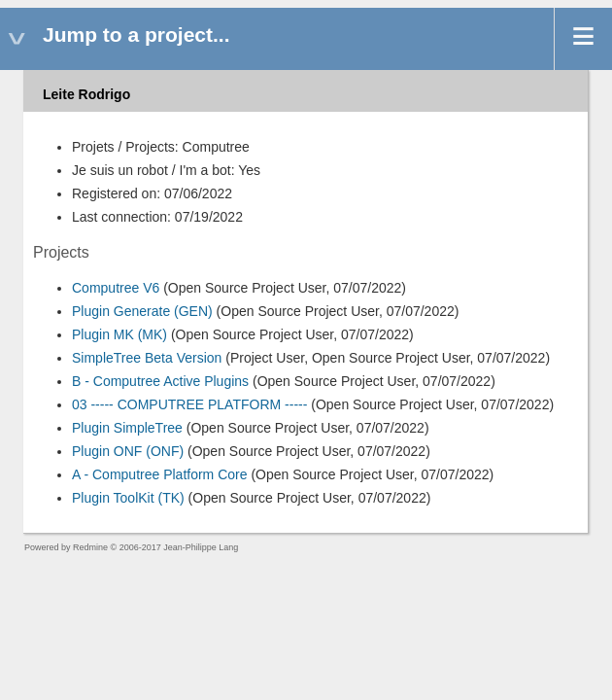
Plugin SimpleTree (127, 428)
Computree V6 (116, 288)
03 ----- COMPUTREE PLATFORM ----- (189, 404)
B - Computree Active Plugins (160, 381)
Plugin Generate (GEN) (142, 311)
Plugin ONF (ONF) (128, 451)
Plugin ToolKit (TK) (128, 498)
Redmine (90, 547)
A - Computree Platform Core (160, 474)
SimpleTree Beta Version (147, 358)
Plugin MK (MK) (119, 334)
